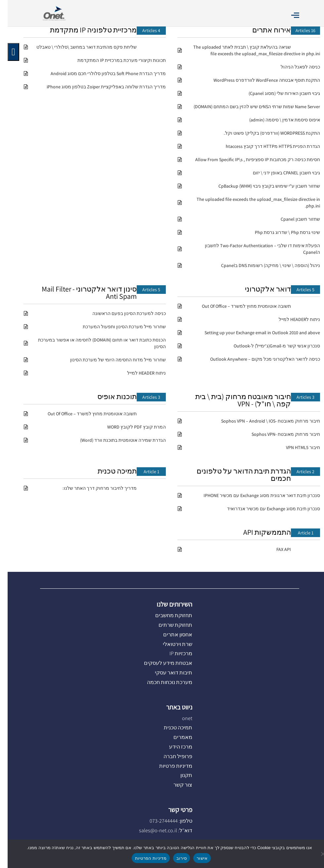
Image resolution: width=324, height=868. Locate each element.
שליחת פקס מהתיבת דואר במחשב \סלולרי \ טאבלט (79, 47)
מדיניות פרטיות (168, 766)
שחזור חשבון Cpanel (293, 219)
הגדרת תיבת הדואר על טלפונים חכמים (236, 475)
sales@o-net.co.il (150, 830)
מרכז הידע (173, 747)
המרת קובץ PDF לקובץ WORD (129, 427)
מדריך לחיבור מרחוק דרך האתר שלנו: (92, 488)
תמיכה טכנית (110, 471)
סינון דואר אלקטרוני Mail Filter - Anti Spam (82, 293)
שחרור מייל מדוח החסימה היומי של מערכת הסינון (110, 360)
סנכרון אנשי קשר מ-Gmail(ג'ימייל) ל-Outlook (269, 346)
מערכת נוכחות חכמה (162, 682)
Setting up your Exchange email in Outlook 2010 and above (255, 333)
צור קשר (175, 785)
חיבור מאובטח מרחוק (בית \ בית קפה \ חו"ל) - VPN (235, 400)
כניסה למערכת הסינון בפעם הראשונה (121, 313)
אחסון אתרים (170, 635)
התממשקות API (259, 532)
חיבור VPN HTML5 (295, 447)
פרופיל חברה (170, 756)
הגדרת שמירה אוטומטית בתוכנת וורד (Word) (115, 440)
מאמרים (175, 737)
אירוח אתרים (264, 30)
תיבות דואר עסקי (166, 673)
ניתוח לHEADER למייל (292, 319)
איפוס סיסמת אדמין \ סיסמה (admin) (277, 120)
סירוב (174, 858)
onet (180, 718)
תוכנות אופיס (109, 396)
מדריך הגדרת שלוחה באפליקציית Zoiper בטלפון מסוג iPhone (99, 87)
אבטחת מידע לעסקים (161, 663)
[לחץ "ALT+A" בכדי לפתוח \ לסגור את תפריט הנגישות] (6, 52)
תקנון (179, 775)
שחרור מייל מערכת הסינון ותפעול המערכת (117, 327)
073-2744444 (156, 821)
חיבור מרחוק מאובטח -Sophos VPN (278, 434)
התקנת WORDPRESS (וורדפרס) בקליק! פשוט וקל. (264, 133)
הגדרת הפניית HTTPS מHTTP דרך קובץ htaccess (265, 146)
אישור (194, 858)
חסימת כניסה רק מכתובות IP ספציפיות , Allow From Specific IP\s (250, 160)
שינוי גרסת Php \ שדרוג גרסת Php (280, 232)
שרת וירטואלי (170, 644)
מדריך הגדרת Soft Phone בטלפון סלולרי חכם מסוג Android (101, 73)
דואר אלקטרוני (260, 289)
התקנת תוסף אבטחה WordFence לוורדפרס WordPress (259, 80)
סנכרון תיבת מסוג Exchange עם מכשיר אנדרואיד (266, 509)
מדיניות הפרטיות (143, 858)
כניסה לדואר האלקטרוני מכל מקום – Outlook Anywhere (257, 359)
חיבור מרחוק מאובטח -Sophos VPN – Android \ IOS (263, 421)
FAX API (276, 549)
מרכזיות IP (173, 653)
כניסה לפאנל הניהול (293, 67)
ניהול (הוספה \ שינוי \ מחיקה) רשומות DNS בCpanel (263, 265)
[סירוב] (316, 854)
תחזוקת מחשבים (166, 615)
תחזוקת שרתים (168, 625)
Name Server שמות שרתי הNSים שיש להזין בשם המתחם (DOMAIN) (249, 107)
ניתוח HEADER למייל (139, 373)
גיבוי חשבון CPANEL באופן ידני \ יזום (279, 173)
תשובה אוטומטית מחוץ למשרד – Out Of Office (239, 306)
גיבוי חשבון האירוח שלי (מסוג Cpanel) (277, 93)
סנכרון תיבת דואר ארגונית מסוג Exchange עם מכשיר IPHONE (254, 495)
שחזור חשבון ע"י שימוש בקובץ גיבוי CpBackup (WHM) (262, 186)
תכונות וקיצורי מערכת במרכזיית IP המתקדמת (114, 60)
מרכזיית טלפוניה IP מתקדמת (86, 30)
